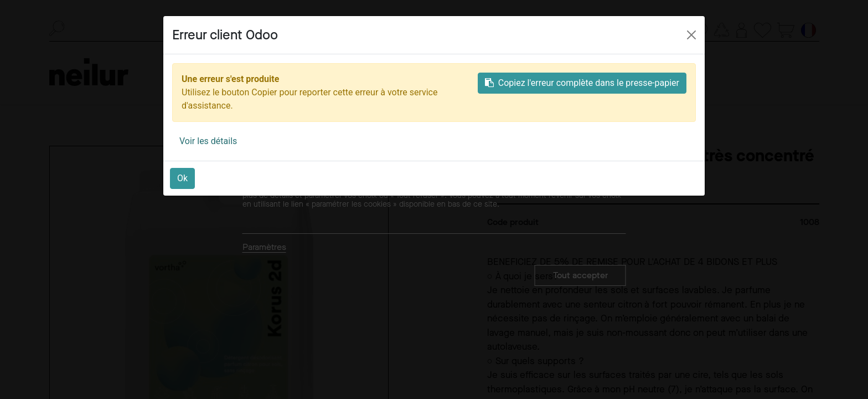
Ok (182, 178)
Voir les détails (208, 141)
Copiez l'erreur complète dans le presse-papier (582, 83)
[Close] (691, 35)
